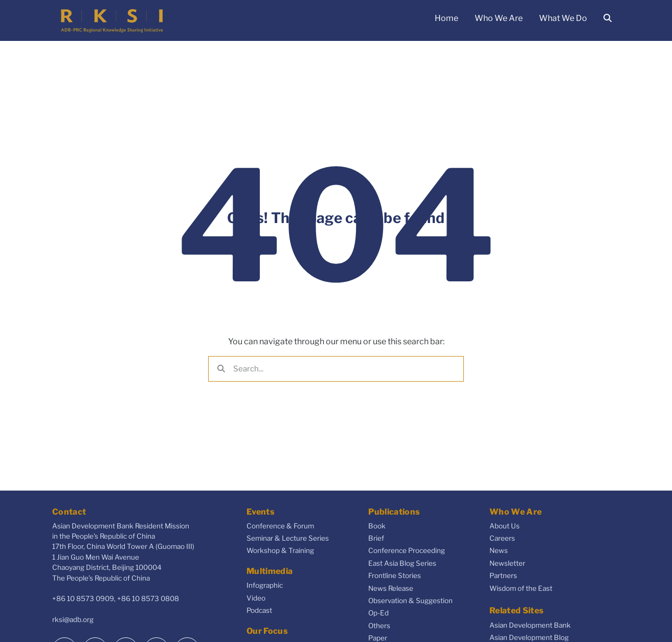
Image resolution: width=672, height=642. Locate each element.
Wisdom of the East (521, 588)
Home (446, 18)
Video (256, 598)
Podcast (259, 610)
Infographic (265, 585)
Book (377, 526)
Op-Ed (378, 613)
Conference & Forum (280, 526)
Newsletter (507, 563)
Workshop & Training (280, 550)
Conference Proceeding (407, 550)
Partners (503, 575)
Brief (376, 538)
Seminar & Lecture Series (288, 538)
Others (379, 626)
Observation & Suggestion (410, 601)
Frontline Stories (395, 575)
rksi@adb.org (73, 619)
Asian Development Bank (530, 625)
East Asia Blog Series (402, 563)
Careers (502, 538)
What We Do (563, 18)
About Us (505, 526)
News (499, 550)
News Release (391, 588)
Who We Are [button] (499, 18)
